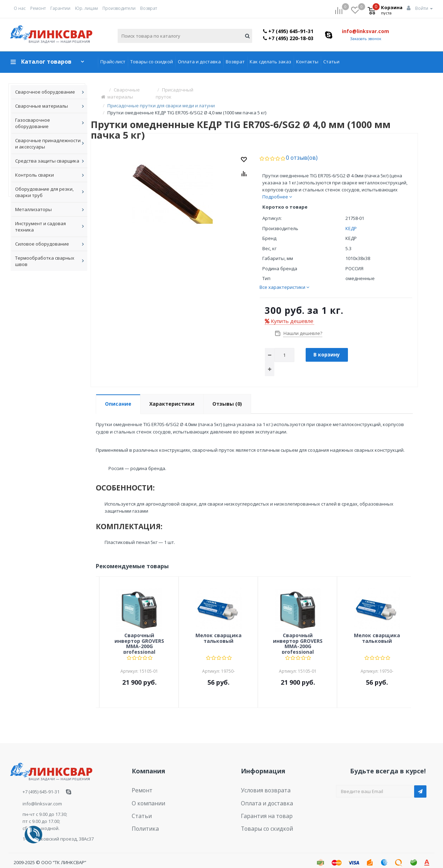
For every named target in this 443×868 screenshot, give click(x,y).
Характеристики (172, 395)
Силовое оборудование (42, 244)
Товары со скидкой (152, 62)
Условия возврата (261, 780)
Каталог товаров (46, 62)
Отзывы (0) (227, 395)
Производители (119, 8)
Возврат (149, 8)
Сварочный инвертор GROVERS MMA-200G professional (139, 634)
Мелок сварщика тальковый (219, 629)
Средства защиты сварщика (47, 161)
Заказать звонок (366, 39)
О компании (145, 791)
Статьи (331, 62)
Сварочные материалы (42, 106)
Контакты (307, 62)
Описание (118, 395)
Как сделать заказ (270, 62)
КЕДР (351, 219)
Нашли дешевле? (302, 324)
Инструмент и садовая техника (40, 227)
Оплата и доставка (199, 62)
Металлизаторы (33, 209)
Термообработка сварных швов (45, 261)
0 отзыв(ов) (299, 149)
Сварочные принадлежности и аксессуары (48, 144)
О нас (20, 8)
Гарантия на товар (262, 802)
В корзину (327, 345)
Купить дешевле (289, 312)
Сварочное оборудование (45, 92)
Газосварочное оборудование (33, 123)
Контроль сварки (35, 175)
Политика (143, 812)
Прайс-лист (113, 62)
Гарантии (60, 8)
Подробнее (277, 188)
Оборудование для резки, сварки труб (44, 192)
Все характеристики (284, 278)
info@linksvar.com (366, 31)
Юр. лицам (86, 8)
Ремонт (38, 8)
